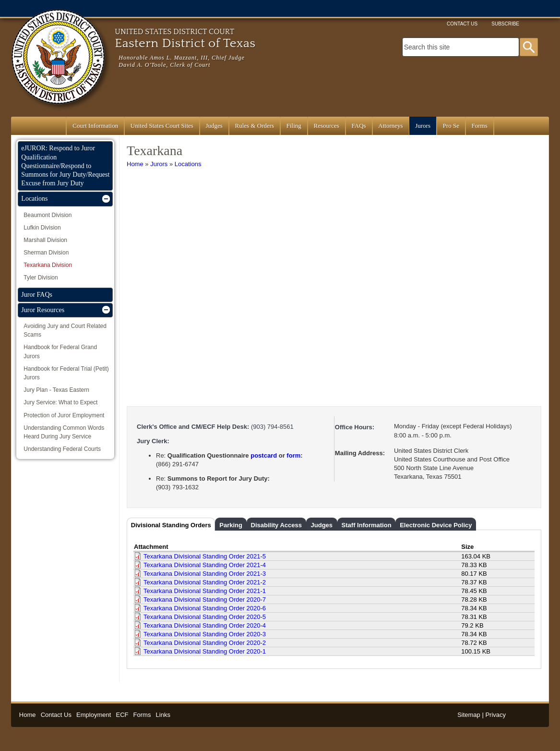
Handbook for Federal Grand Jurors (60, 351)
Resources (326, 126)
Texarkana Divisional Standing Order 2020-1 (205, 651)
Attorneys (390, 126)
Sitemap (469, 715)
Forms (480, 126)
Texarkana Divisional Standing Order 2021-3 (205, 574)
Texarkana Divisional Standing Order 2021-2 (205, 582)
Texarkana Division (48, 265)
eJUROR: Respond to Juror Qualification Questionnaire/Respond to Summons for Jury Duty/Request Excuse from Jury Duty (65, 166)
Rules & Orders (255, 126)
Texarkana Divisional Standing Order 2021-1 (205, 591)
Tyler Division (41, 278)
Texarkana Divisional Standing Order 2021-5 (205, 556)
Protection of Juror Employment (64, 415)
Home (135, 164)
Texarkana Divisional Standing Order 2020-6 (205, 608)
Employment (94, 715)
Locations (188, 164)
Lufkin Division (42, 228)
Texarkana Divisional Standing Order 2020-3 (205, 634)
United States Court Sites (162, 126)
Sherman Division (46, 253)
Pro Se (451, 126)
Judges (214, 126)
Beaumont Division (48, 215)
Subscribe (505, 24)
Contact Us (462, 24)
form (293, 455)
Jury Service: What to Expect (60, 402)
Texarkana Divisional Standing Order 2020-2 (205, 643)
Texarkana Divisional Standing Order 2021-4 (205, 565)
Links (163, 715)
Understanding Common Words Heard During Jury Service (64, 432)
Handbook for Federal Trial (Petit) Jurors (66, 373)
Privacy (495, 715)
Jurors (423, 126)
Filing (294, 126)
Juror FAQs (37, 295)
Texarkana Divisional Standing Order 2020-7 (205, 600)
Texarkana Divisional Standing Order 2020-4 (205, 625)
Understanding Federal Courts (62, 449)
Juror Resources (43, 310)
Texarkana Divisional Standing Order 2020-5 (205, 617)
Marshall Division (45, 240)
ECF (122, 715)
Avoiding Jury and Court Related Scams (65, 330)
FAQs (359, 126)
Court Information (95, 126)
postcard (264, 455)
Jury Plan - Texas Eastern (56, 390)
